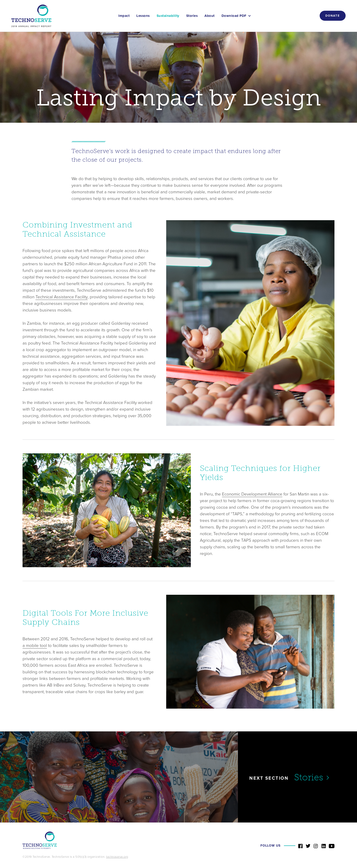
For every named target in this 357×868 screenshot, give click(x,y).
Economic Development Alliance (252, 494)
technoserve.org (117, 857)
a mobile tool (35, 646)
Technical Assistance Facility (62, 297)
